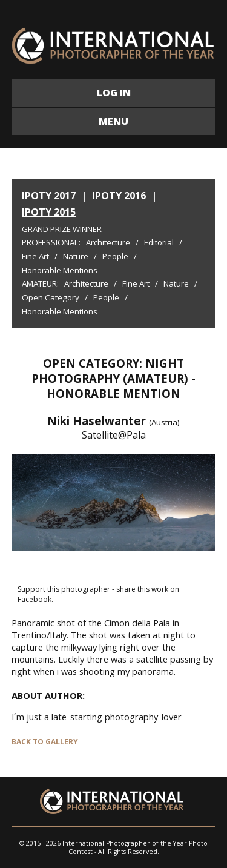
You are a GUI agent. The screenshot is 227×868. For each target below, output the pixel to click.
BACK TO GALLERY (45, 742)
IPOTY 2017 (49, 196)
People (115, 256)
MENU (113, 121)
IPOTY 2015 (49, 212)
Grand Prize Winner (62, 229)
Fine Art (35, 256)
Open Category (51, 297)
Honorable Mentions (60, 270)
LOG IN (114, 93)
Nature (76, 256)
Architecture (108, 242)
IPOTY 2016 (119, 196)
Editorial (159, 242)
